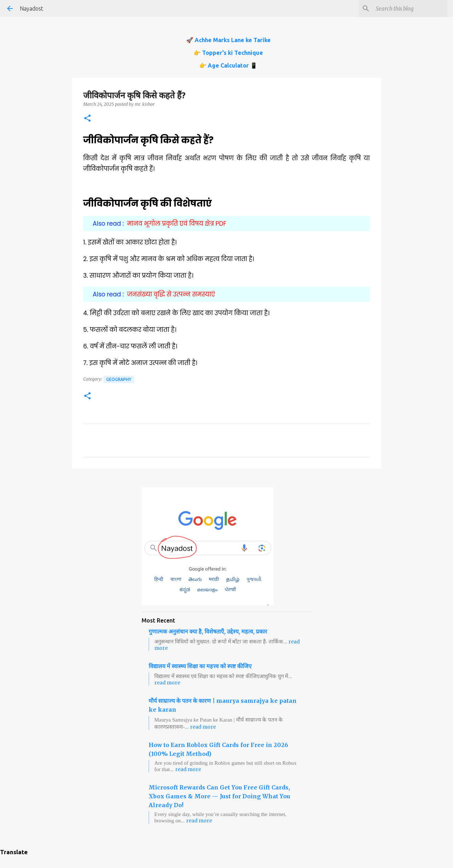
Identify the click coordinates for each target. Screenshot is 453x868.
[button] (87, 119)
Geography (119, 379)
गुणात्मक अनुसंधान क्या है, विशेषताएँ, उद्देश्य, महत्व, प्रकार (208, 631)
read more (167, 683)
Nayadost (31, 8)
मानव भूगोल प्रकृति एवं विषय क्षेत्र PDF (177, 224)
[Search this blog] (410, 8)
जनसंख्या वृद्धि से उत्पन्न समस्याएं (171, 294)
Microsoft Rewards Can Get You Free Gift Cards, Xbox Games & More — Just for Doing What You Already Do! (219, 796)
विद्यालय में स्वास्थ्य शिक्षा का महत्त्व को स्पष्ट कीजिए (200, 666)
